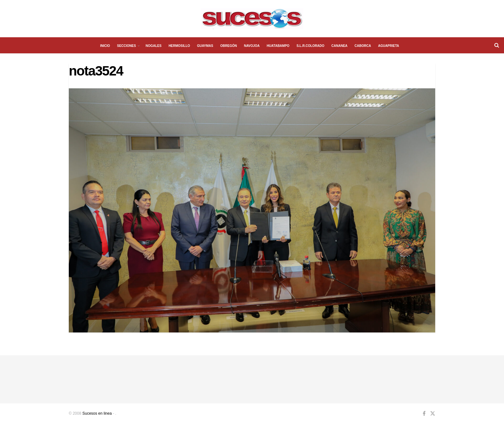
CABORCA (363, 46)
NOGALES (153, 46)
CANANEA (339, 46)
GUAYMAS (205, 46)
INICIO (105, 46)
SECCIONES (126, 46)
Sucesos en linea (97, 413)
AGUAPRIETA (388, 46)
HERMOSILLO (179, 46)
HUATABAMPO (278, 46)
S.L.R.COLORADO (310, 46)
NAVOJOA (252, 46)
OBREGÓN (229, 46)
